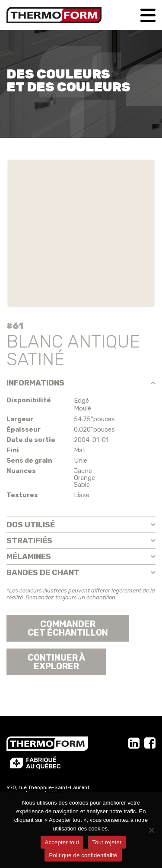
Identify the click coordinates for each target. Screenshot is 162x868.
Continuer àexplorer (56, 662)
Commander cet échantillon (68, 628)
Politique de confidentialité (83, 855)
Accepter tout (62, 842)
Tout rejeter (107, 842)
